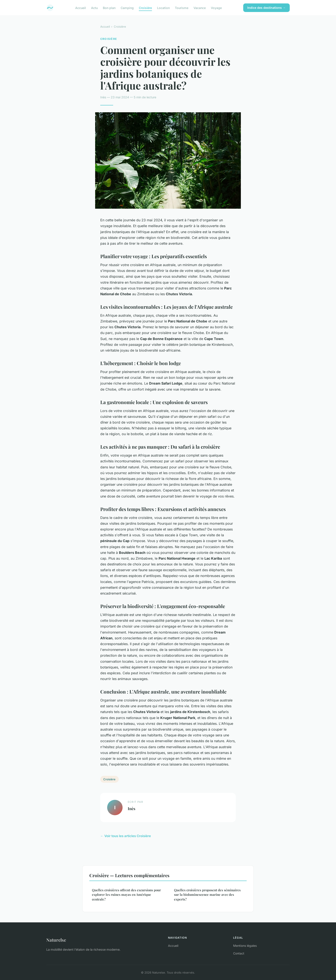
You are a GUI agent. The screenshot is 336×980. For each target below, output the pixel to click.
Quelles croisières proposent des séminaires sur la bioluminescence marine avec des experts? (207, 895)
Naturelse (56, 940)
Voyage (216, 8)
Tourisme (182, 8)
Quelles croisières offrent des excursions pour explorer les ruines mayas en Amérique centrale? (126, 895)
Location (163, 8)
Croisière (145, 8)
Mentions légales (245, 946)
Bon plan (109, 8)
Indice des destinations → (266, 8)
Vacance (200, 8)
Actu (94, 8)
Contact (239, 953)
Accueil (81, 8)
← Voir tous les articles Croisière (126, 836)
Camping (127, 8)
